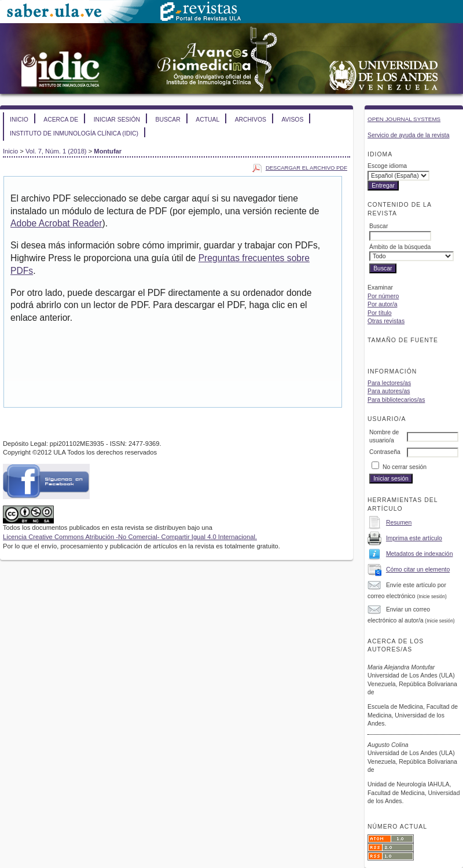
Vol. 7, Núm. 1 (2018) (56, 151)
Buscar (168, 120)
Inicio (19, 120)
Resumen (399, 523)
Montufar (108, 151)
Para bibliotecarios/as (396, 400)
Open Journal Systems (404, 119)
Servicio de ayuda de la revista (409, 135)
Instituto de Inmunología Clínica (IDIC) (74, 133)
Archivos (251, 120)
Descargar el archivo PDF (306, 168)
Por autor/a (382, 304)
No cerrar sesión (405, 467)
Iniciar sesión (117, 120)
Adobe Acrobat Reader (56, 223)
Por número (383, 296)
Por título (380, 313)
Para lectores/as (389, 383)
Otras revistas (386, 321)
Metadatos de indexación (420, 554)
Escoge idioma (387, 166)
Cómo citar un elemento (418, 569)
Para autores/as (389, 391)
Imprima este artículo (414, 538)
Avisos (292, 120)
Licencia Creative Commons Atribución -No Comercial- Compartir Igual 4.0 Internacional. (130, 537)
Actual (207, 120)
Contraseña (385, 452)
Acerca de (61, 120)
